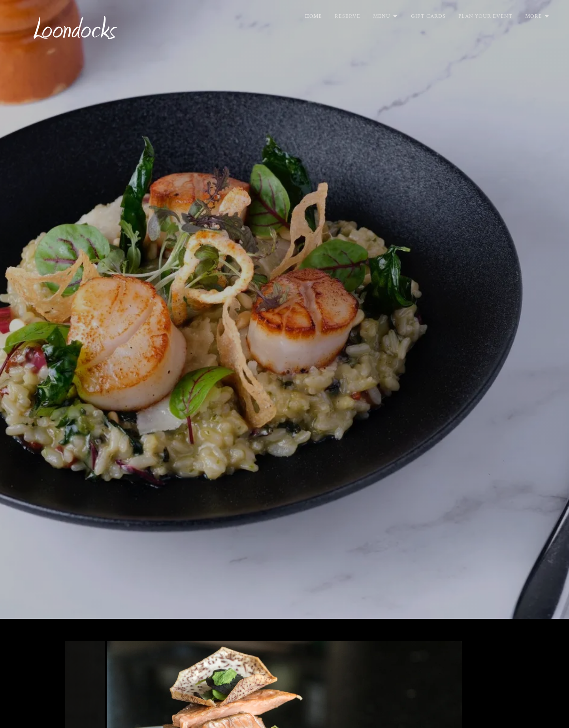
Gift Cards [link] (428, 16)
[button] (386, 16)
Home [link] (314, 16)
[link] (75, 14)
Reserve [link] (348, 16)
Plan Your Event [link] (485, 16)
